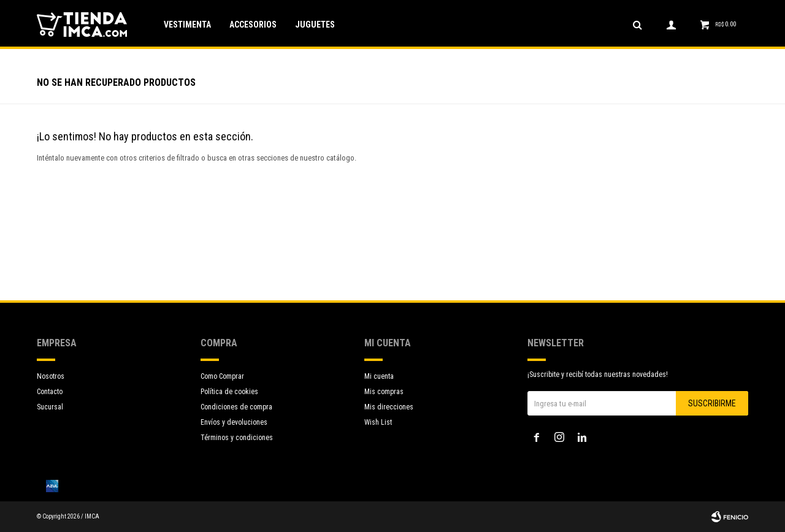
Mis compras (384, 392)
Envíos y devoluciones (234, 422)
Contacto (50, 392)
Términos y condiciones (237, 438)
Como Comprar (222, 376)
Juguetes (315, 25)
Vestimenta (187, 25)
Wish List (378, 422)
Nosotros (51, 376)
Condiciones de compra (236, 407)
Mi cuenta (379, 376)
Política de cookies (229, 392)
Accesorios (253, 25)
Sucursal (50, 407)
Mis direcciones (389, 407)
